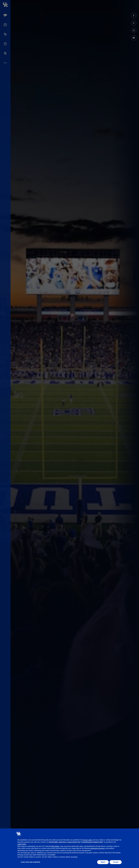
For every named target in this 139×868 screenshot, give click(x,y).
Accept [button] (116, 862)
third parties (55, 846)
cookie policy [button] (22, 844)
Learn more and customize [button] (30, 862)
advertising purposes (98, 848)
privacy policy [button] (88, 840)
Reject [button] (103, 862)
